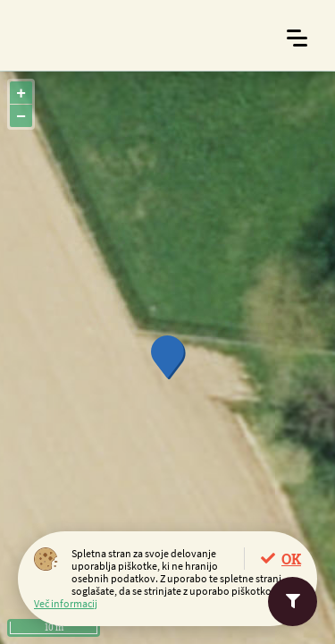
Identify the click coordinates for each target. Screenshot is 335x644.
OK (291, 559)
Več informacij (66, 603)
